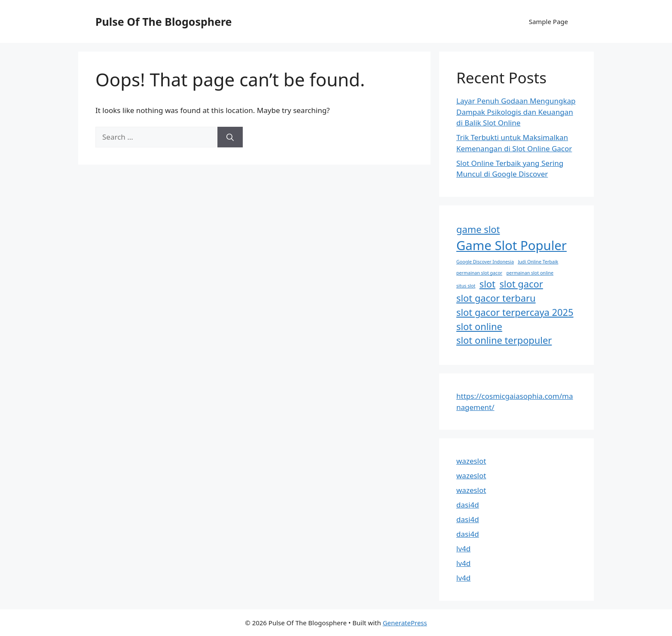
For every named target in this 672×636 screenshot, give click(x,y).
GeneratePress (405, 623)
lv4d (463, 549)
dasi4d (468, 505)
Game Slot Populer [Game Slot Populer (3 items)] (512, 245)
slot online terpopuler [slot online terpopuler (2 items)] (504, 340)
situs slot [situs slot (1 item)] (466, 286)
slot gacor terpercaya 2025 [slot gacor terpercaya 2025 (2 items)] (515, 312)
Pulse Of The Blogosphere (164, 21)
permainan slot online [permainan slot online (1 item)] (530, 273)
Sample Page (548, 21)
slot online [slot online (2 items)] (479, 326)
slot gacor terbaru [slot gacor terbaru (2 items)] (496, 298)
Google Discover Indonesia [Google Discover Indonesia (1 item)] (485, 262)
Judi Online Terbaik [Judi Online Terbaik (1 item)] (538, 262)
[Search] (230, 137)
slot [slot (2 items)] (487, 284)
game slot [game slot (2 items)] (478, 229)
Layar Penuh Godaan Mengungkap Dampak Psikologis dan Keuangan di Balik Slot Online (516, 112)
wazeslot (471, 461)
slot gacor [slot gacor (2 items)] (521, 284)
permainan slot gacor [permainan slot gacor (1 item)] (479, 273)
